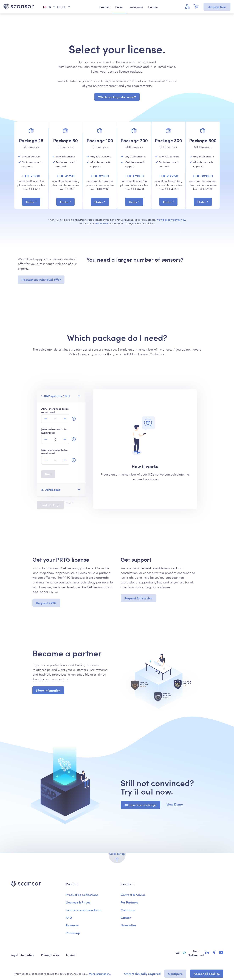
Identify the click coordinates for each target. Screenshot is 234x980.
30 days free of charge (140, 805)
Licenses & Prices (78, 902)
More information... (100, 974)
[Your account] (188, 6)
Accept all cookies (207, 974)
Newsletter (128, 925)
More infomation (48, 690)
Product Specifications (82, 895)
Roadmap (73, 933)
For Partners (129, 902)
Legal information (22, 955)
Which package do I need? (117, 97)
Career (126, 917)
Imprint (71, 955)
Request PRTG (46, 603)
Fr (64, 7)
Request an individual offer (41, 279)
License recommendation (84, 910)
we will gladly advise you (171, 220)
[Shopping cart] (197, 6)
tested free (102, 223)
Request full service (138, 598)
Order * (31, 202)
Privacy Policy (50, 955)
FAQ (69, 917)
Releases (72, 925)
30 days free (217, 7)
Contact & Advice (133, 895)
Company (128, 910)
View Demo (175, 804)
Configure (175, 974)
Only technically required (142, 974)
